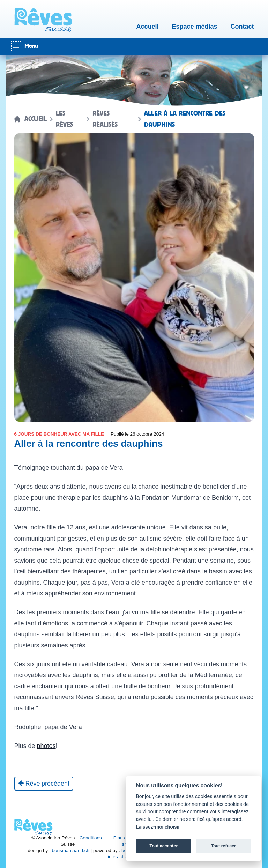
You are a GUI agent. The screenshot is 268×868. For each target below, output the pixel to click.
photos (46, 746)
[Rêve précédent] (44, 784)
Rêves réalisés (105, 119)
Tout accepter (163, 846)
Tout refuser (223, 846)
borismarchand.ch (71, 850)
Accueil (36, 119)
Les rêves (64, 119)
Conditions (91, 838)
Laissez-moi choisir (158, 827)
